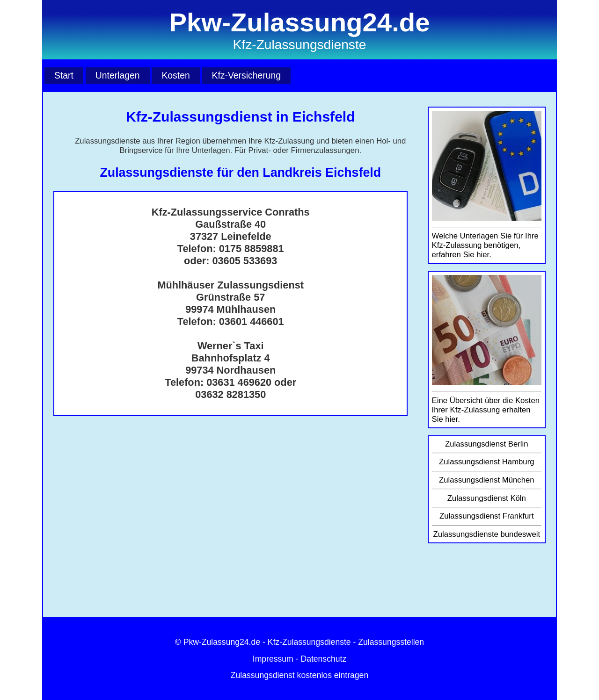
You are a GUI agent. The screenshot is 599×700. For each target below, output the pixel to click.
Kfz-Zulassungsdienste (309, 642)
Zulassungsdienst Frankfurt (487, 516)
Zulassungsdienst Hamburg (487, 462)
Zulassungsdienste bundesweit (486, 534)
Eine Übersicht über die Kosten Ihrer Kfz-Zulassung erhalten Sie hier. (486, 410)
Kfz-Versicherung (246, 75)
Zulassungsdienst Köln (487, 498)
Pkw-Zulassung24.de (222, 642)
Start (64, 75)
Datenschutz (323, 659)
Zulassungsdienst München (487, 480)
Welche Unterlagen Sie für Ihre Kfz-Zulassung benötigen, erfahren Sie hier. (485, 245)
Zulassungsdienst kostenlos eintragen (299, 675)
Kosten (175, 75)
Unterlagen (118, 75)
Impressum (273, 659)
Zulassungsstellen (391, 642)
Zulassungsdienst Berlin (487, 444)
